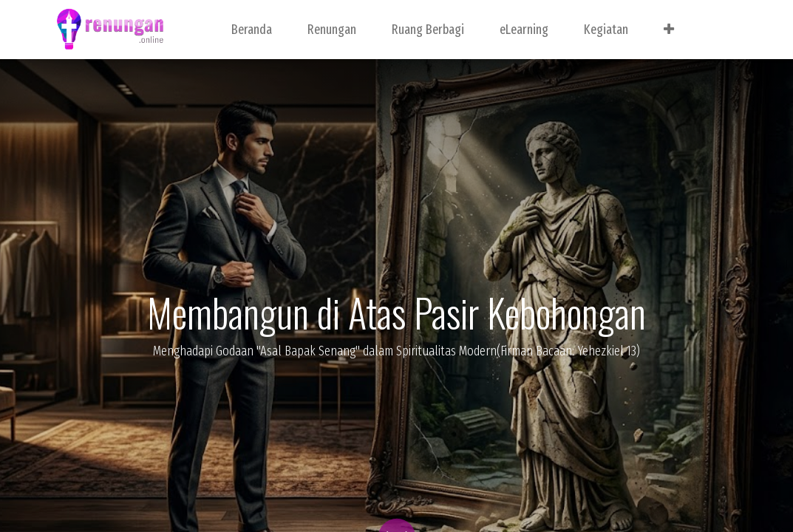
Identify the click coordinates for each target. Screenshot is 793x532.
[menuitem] (252, 30)
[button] (669, 30)
